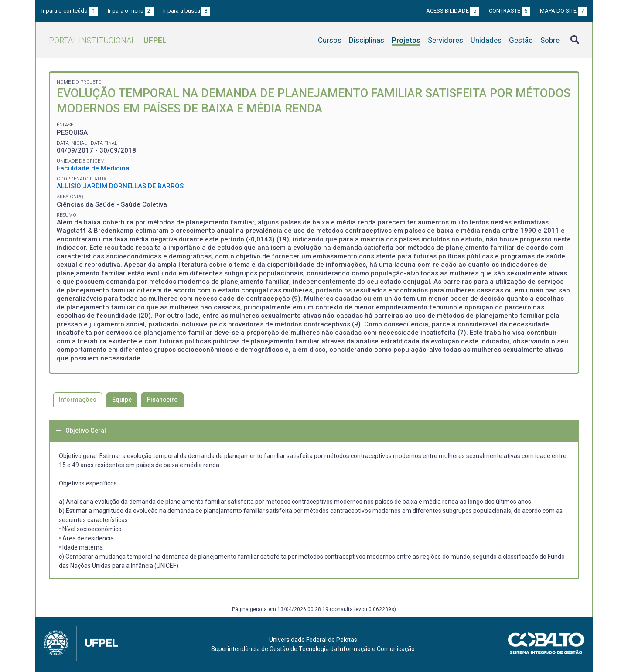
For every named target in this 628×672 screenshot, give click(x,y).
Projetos (406, 40)
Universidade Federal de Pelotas (313, 640)
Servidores (445, 40)
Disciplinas (367, 40)
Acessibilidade (452, 11)
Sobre (550, 40)
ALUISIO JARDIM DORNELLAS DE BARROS (120, 186)
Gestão (521, 40)
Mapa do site (563, 11)
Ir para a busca (187, 11)
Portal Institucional (108, 40)
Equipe (122, 400)
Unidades (486, 40)
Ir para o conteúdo (70, 11)
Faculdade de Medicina (93, 168)
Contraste (510, 11)
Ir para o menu (131, 11)
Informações (78, 400)
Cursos (330, 40)
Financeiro (162, 400)
